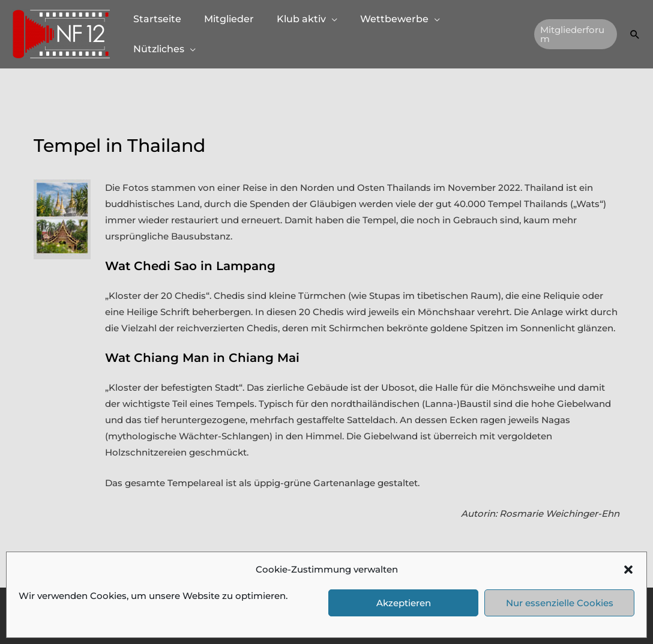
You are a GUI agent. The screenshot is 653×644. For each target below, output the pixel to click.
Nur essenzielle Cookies (560, 603)
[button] (628, 570)
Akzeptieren (404, 603)
